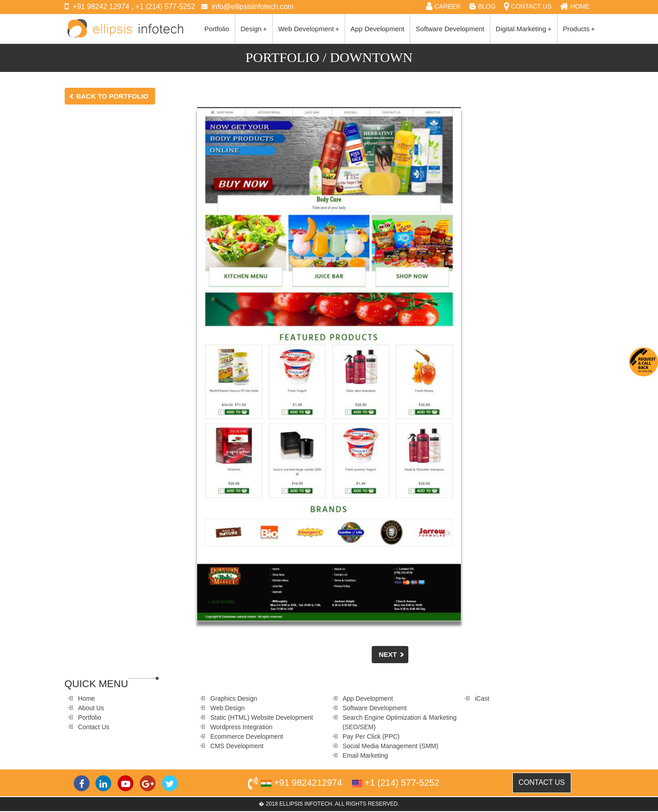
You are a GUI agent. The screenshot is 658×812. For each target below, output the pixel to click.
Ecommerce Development (247, 736)
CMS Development (237, 746)
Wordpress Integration (241, 727)
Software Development (450, 29)
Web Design (227, 708)
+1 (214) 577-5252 (165, 7)
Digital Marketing (523, 29)
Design (254, 29)
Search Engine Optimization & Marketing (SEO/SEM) (400, 722)
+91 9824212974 (308, 783)
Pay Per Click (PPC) (371, 736)
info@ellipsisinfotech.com (253, 7)
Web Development (309, 29)
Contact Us (94, 727)
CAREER (448, 6)
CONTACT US (531, 6)
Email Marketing (365, 755)
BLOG (487, 6)
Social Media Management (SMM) (391, 746)
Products (579, 29)
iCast (482, 698)
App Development (377, 29)
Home (87, 698)
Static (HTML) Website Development (262, 717)
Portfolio (217, 29)
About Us (91, 708)
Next (388, 654)
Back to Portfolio (113, 96)
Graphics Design (234, 698)
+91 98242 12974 (101, 7)
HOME (580, 6)
